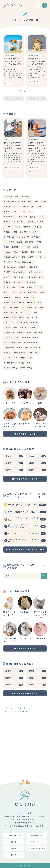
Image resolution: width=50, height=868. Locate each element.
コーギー (7, 338)
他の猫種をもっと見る (25, 649)
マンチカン (25, 604)
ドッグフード (25, 232)
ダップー (17, 207)
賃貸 (24, 257)
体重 (41, 307)
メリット (39, 272)
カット (26, 207)
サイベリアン (25, 631)
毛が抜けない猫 (19, 353)
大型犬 (42, 292)
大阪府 (37, 463)
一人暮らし (37, 227)
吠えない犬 (32, 292)
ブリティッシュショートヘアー (40, 607)
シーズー (7, 328)
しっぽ (16, 338)
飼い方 (34, 317)
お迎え (31, 257)
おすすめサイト (10, 217)
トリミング (41, 257)
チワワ (39, 242)
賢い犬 (26, 297)
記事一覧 (22, 708)
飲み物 (18, 297)
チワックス (23, 217)
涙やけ (34, 328)
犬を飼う (7, 232)
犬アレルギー (19, 282)
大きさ (31, 222)
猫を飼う (20, 333)
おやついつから (26, 368)
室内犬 (16, 252)
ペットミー (10, 708)
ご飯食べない (9, 348)
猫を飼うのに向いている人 (14, 317)
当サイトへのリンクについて (37, 848)
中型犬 (6, 292)
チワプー (42, 217)
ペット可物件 (9, 242)
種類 (39, 252)
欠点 (28, 363)
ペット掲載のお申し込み (13, 835)
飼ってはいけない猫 (33, 348)
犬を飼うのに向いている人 (14, 302)
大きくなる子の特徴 (34, 333)
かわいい (17, 212)
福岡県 (14, 470)
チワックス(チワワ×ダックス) (27, 512)
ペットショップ (23, 237)
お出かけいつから (11, 368)
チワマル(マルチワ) (11, 202)
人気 (33, 297)
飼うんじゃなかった (11, 257)
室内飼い (25, 252)
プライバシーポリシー (37, 842)
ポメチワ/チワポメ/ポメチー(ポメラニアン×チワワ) (27, 526)
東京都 (37, 456)
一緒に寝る (33, 267)
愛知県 (14, 463)
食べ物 (36, 338)
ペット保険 (26, 247)
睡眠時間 (22, 267)
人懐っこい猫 (34, 353)
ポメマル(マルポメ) (23, 197)
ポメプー (7, 212)
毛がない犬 (14, 307)
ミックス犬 (8, 227)
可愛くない (24, 328)
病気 (30, 202)
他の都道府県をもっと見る (25, 479)
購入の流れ (36, 237)
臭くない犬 (31, 282)
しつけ (43, 202)
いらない (7, 252)
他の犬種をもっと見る (25, 434)
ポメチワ (7, 222)
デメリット (28, 212)
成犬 (39, 207)
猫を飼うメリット (31, 343)
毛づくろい (26, 338)
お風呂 (21, 287)
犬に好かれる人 (10, 287)
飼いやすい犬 (9, 237)
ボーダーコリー (19, 222)
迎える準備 (29, 242)
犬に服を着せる (10, 363)
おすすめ (27, 227)
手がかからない (19, 277)
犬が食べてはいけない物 (24, 262)
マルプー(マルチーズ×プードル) (27, 505)
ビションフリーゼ (11, 358)
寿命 (36, 202)
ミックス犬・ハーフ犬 (25, 496)
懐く (5, 307)
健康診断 (15, 247)
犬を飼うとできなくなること (15, 272)
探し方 (20, 242)
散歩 (33, 252)
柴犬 (40, 395)
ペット (18, 227)
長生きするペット (34, 302)
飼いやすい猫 (9, 333)
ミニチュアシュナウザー (40, 418)
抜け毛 (33, 217)
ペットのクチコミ (37, 835)
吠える (20, 348)
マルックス (8, 197)
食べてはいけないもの (12, 343)
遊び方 (22, 292)
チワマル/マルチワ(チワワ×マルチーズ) (27, 541)
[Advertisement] (25, 741)
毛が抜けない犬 (10, 267)
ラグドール (40, 631)
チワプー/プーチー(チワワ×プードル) (27, 519)
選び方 (6, 247)
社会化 (23, 358)
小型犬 (14, 292)
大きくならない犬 (11, 312)
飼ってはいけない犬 (36, 277)
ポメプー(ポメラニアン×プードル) (27, 533)
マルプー (7, 277)
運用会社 (13, 855)
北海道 (14, 456)
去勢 (30, 358)
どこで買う (39, 287)
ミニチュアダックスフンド (27, 323)
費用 (15, 232)
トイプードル (27, 307)
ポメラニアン (26, 312)
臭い (33, 207)
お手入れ (7, 207)
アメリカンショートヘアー (10, 632)
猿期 (35, 312)
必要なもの (8, 297)
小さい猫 (7, 353)
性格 (23, 202)
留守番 (29, 287)
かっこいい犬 (9, 323)
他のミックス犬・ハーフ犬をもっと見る (25, 550)
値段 (31, 272)
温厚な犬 (7, 282)
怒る (10, 262)
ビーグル (40, 222)
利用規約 (13, 848)
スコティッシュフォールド (10, 606)
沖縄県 (37, 470)
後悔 (15, 328)
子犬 (35, 232)
